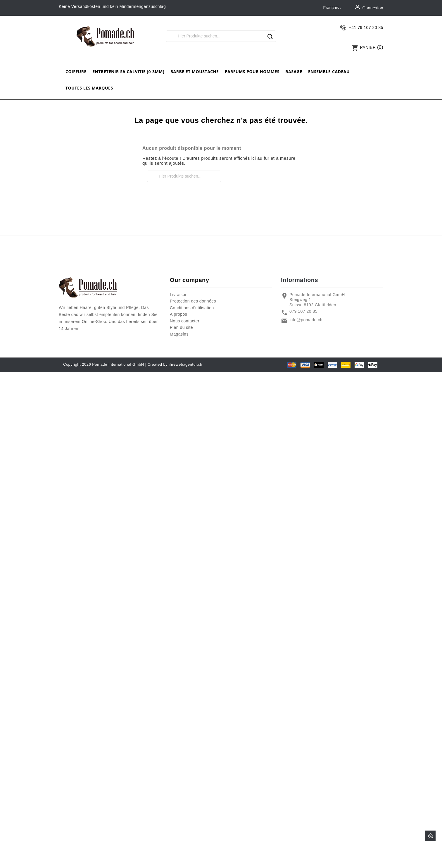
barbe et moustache (195, 72)
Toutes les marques (89, 88)
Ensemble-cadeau (329, 72)
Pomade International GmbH (118, 364)
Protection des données (193, 301)
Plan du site (181, 327)
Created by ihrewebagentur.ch (175, 364)
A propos (178, 314)
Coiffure (76, 72)
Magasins (179, 334)
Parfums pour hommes (252, 72)
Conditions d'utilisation (192, 308)
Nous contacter (185, 321)
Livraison (179, 295)
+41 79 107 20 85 (366, 27)
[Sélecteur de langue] (333, 8)
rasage (294, 72)
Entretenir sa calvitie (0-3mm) (128, 72)
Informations (299, 280)
